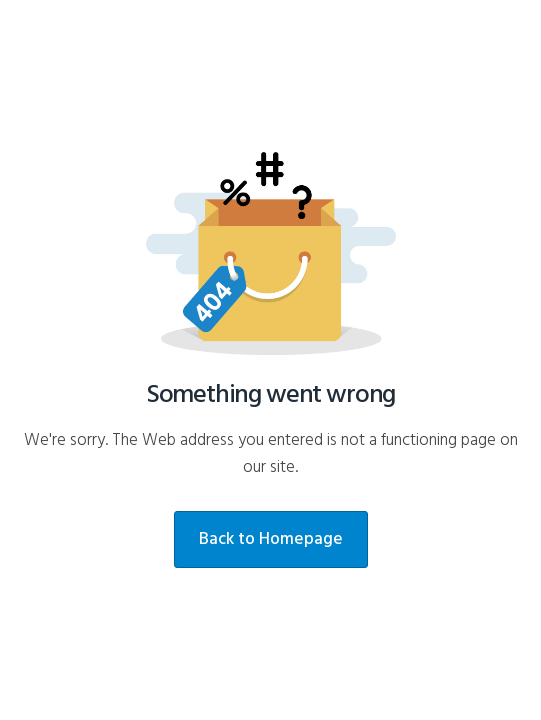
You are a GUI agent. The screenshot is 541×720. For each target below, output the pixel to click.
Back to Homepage (271, 539)
